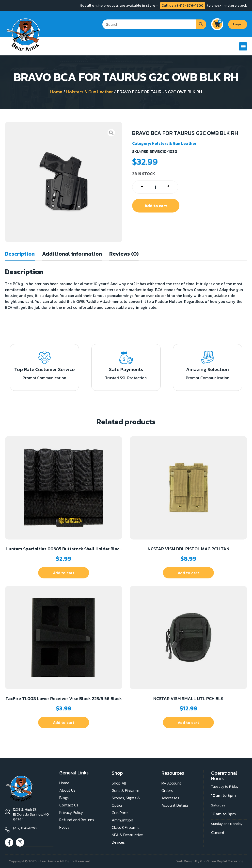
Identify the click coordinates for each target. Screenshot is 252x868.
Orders (167, 790)
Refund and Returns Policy (77, 823)
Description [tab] (20, 254)
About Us (67, 790)
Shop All (119, 783)
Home (56, 92)
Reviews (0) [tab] (124, 254)
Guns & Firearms (126, 790)
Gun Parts (120, 812)
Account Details (175, 805)
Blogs (64, 798)
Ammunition (122, 820)
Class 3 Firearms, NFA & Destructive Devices (127, 835)
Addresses (170, 798)
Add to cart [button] (64, 573)
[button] (243, 46)
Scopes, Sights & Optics (126, 801)
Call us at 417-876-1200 (183, 6)
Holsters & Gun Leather (90, 92)
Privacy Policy (71, 812)
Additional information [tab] (72, 254)
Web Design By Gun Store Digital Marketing (210, 861)
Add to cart (156, 206)
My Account (171, 783)
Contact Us (69, 805)
